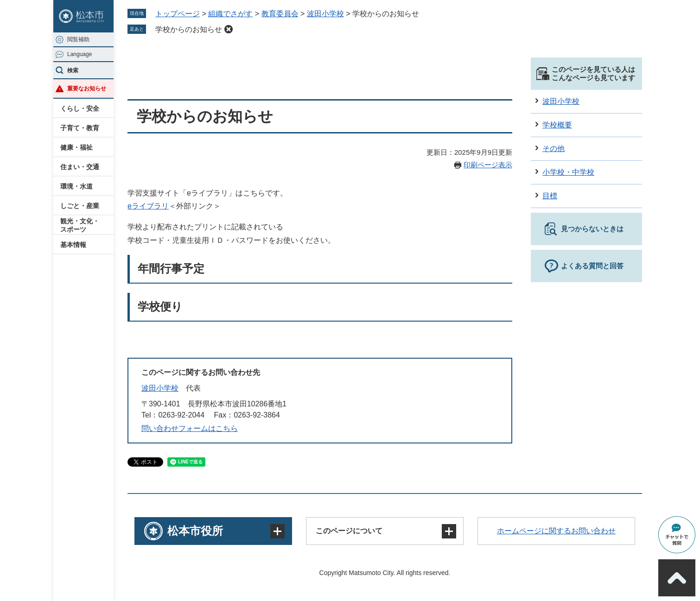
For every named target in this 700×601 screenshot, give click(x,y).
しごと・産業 (80, 206)
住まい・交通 (80, 167)
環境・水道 (76, 186)
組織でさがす (230, 14)
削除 (229, 29)
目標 (550, 196)
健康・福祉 (76, 147)
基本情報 (73, 245)
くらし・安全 (80, 108)
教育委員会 (280, 14)
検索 (73, 70)
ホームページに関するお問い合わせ (556, 531)
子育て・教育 (80, 128)
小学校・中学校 (568, 172)
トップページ (178, 14)
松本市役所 (195, 531)
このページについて (349, 531)
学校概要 (557, 125)
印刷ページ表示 (488, 165)
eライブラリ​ (148, 206)
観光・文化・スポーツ (80, 225)
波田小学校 (325, 14)
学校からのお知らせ (189, 29)
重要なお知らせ (87, 89)
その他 (554, 149)
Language (80, 54)
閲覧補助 (78, 39)
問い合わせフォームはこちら (190, 428)
